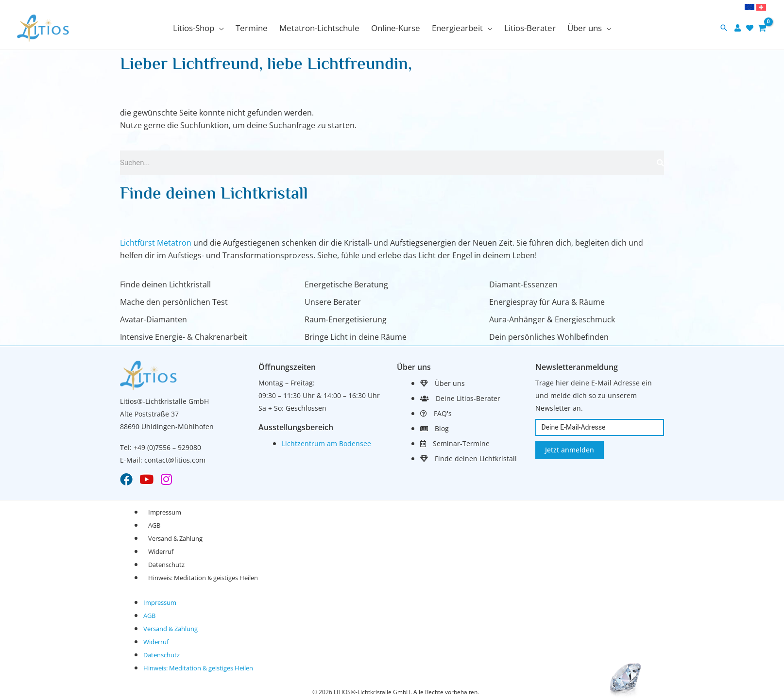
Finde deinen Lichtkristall (165, 284)
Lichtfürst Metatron (156, 243)
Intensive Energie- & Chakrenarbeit (184, 337)
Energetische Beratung (346, 284)
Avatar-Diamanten (153, 319)
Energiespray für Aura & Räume (547, 302)
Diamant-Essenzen (523, 284)
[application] (219, 28)
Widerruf (161, 551)
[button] (198, 28)
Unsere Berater (333, 302)
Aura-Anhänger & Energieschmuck (552, 319)
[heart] (751, 28)
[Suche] (660, 163)
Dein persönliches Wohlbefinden (549, 337)
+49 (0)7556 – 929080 (167, 447)
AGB (154, 525)
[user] (739, 28)
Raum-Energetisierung (346, 319)
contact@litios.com (175, 460)
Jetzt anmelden (570, 450)
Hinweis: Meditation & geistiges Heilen (203, 578)
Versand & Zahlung (175, 538)
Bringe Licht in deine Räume (356, 337)
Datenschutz (166, 565)
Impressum (165, 512)
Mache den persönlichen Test (174, 302)
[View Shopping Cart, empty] (762, 28)
